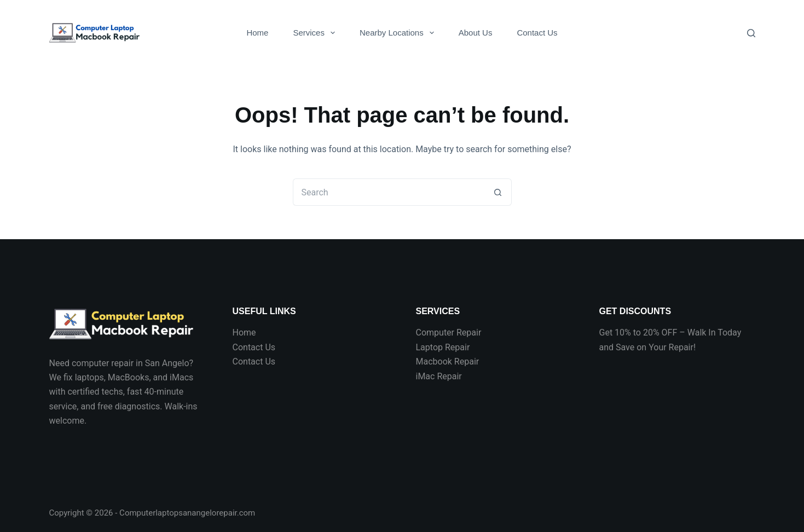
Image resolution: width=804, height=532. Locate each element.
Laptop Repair (443, 347)
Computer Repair (449, 332)
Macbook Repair (448, 362)
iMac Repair (439, 376)
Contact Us (537, 33)
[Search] (751, 33)
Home (257, 33)
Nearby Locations (399, 33)
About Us (476, 33)
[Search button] (498, 192)
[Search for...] (389, 192)
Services (316, 33)
